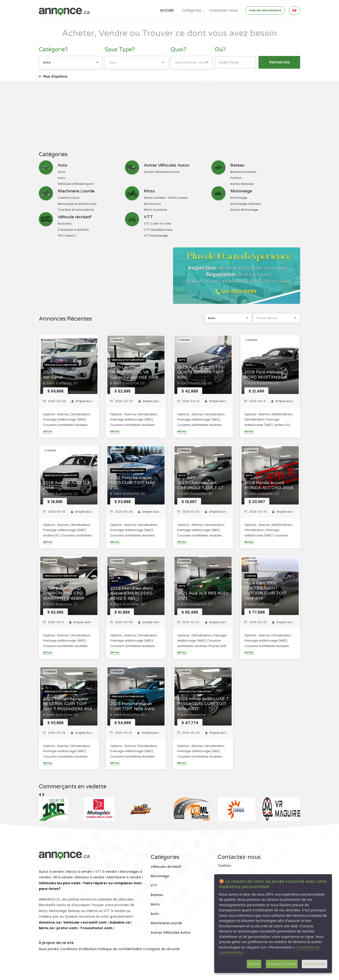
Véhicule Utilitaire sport (76, 184)
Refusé (254, 964)
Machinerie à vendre (124, 877)
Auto (63, 165)
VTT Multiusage (156, 236)
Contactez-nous (224, 10)
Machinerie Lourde (76, 191)
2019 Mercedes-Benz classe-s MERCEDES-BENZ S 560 (132, 593)
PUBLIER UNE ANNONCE (265, 10)
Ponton (236, 178)
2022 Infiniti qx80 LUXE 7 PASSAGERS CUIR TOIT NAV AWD (203, 704)
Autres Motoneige (244, 210)
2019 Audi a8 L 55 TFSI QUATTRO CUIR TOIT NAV (201, 372)
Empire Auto (82, 401)
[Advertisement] (169, 116)
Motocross (152, 204)
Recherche (279, 62)
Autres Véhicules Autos (167, 165)
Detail (48, 431)
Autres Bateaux (242, 184)
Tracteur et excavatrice (76, 210)
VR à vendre (63, 877)
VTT (148, 217)
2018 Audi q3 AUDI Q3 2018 (66, 485)
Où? (220, 50)
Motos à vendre (79, 872)
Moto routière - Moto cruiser (166, 198)
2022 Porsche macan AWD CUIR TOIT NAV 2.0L (133, 483)
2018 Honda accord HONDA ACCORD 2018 (269, 485)
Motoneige (241, 191)
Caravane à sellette (73, 230)
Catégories (192, 10)
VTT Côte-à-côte (157, 224)
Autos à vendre (51, 872)
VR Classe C (67, 236)
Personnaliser (315, 964)
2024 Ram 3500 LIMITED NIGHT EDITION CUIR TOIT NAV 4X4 (266, 591)
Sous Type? (120, 50)
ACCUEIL (167, 10)
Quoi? (178, 50)
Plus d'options (53, 76)
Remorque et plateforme (77, 204)
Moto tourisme (155, 210)
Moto (149, 191)
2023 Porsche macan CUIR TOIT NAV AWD (133, 706)
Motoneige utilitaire (246, 204)
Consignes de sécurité (161, 949)
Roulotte (65, 224)
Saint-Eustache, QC (62, 383)
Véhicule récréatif (75, 217)
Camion (251, 576)
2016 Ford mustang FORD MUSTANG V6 (266, 375)
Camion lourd (68, 198)
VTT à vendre (106, 872)
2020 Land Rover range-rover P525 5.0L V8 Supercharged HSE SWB (134, 372)
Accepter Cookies (282, 964)
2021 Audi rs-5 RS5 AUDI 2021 (203, 596)
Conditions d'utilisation (78, 949)
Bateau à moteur (243, 172)
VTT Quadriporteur (158, 230)
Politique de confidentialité (120, 949)
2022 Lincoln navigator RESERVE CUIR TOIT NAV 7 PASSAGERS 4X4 (68, 704)
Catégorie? (53, 50)
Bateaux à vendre (90, 877)
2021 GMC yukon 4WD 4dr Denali (66, 375)
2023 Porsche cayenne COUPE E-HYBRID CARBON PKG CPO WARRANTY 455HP (66, 591)
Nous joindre (49, 949)
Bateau (237, 165)
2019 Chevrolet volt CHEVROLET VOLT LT (201, 485)
